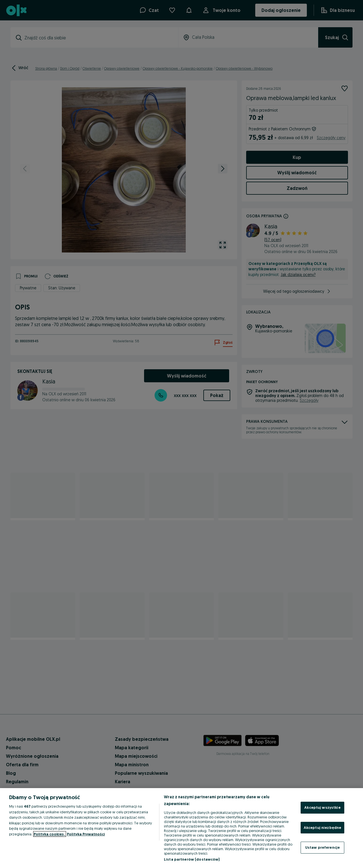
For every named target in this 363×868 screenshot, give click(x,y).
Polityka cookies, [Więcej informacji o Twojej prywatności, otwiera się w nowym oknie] (50, 834)
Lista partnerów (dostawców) (192, 859)
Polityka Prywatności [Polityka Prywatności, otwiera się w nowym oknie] (86, 834)
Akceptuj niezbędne (322, 827)
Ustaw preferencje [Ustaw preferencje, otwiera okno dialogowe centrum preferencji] (322, 847)
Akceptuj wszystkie (322, 807)
